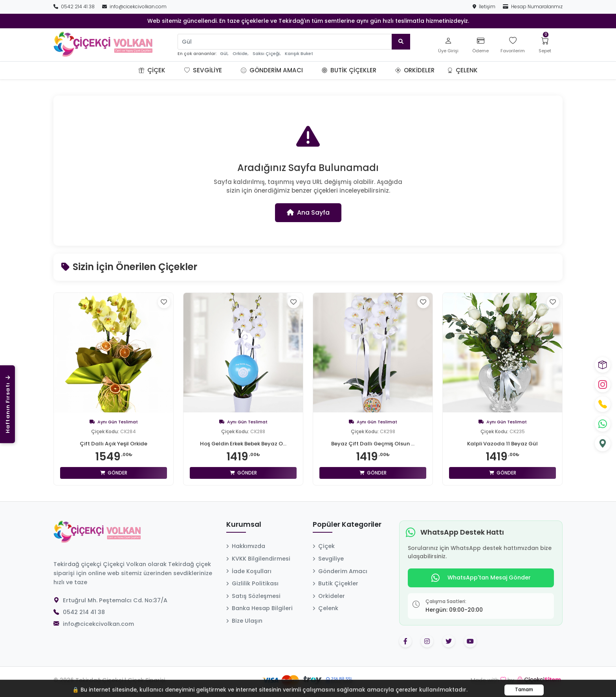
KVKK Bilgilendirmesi (258, 559)
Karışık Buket (299, 54)
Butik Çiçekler (349, 70)
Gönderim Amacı (272, 70)
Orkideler (415, 70)
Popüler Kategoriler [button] (347, 525)
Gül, (224, 54)
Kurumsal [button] (244, 525)
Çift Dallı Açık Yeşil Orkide (114, 443)
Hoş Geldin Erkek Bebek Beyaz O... (243, 443)
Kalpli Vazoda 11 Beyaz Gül (503, 443)
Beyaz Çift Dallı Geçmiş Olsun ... (373, 443)
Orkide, (240, 54)
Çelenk (462, 70)
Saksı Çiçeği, (267, 54)
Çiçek (152, 70)
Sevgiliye (203, 70)
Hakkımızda (246, 546)
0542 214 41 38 (75, 6)
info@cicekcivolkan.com (134, 6)
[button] (175, 70)
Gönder (114, 473)
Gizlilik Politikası (252, 583)
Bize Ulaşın (244, 621)
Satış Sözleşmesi (253, 596)
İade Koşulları (249, 571)
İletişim (485, 6)
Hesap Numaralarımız (533, 6)
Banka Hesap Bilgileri (259, 608)
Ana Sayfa (308, 212)
